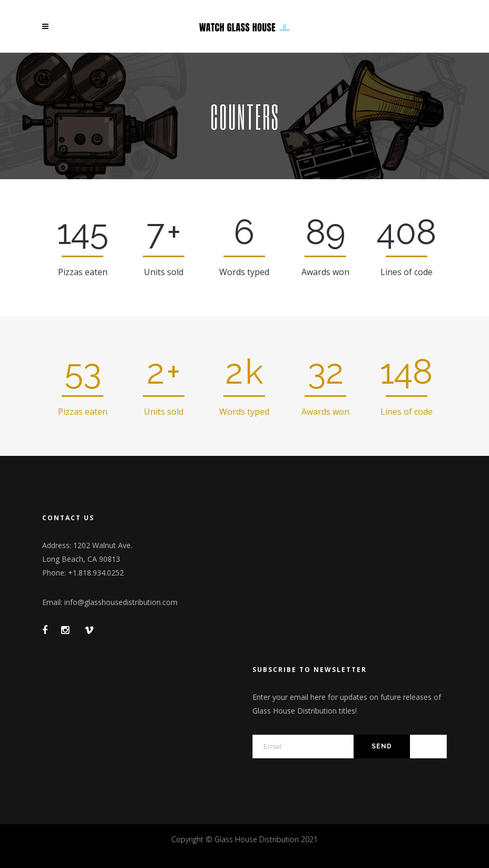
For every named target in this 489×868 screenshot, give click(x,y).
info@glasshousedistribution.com (121, 602)
